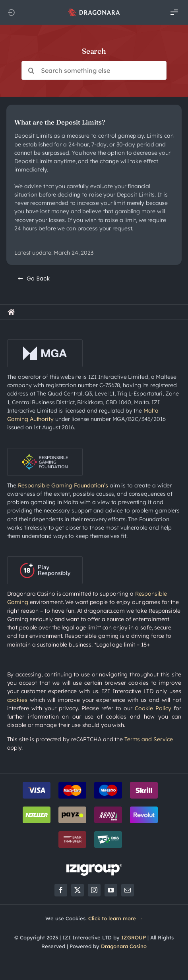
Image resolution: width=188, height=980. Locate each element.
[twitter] (78, 890)
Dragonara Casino (124, 946)
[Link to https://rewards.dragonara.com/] (11, 312)
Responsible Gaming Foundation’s (63, 485)
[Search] (31, 70)
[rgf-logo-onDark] (45, 451)
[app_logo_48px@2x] (94, 10)
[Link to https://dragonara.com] (11, 12)
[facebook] (61, 890)
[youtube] (111, 890)
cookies (17, 700)
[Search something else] (94, 70)
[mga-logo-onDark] (45, 342)
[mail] (128, 890)
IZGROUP (134, 937)
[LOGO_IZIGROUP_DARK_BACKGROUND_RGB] (94, 867)
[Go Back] (34, 279)
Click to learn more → (115, 918)
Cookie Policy (153, 708)
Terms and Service (149, 739)
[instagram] (94, 890)
